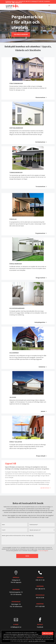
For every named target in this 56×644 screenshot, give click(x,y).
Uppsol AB (11, 463)
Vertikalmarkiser (16, 128)
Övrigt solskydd (16, 442)
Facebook (40, 627)
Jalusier (13, 397)
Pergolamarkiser (40, 233)
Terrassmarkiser (16, 172)
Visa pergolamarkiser (21, 34)
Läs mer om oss (45, 488)
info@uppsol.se (16, 627)
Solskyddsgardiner (17, 308)
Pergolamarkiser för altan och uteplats (27, 22)
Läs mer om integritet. (43, 551)
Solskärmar (14, 353)
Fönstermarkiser (16, 83)
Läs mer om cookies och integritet (37, 641)
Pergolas (13, 219)
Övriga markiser (16, 264)
